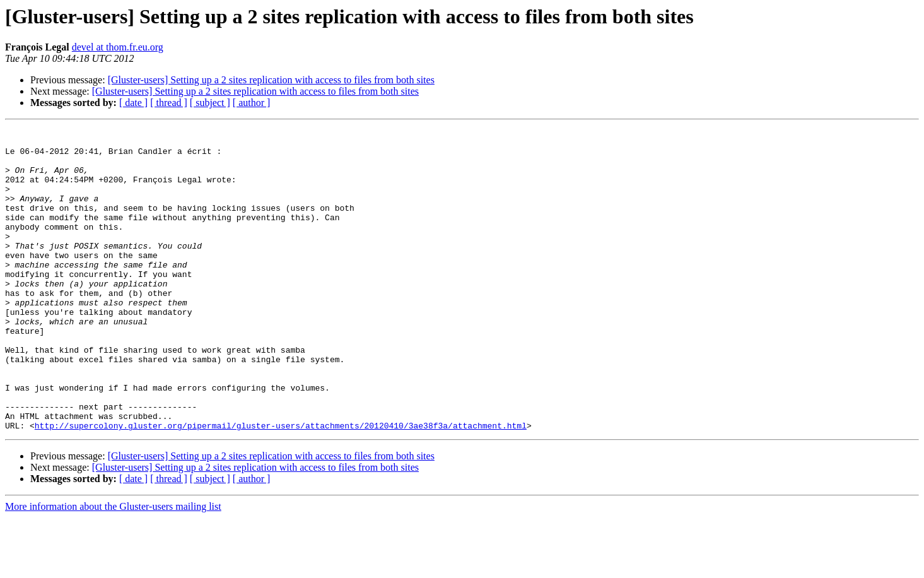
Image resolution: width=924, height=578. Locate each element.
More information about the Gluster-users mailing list (113, 567)
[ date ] (133, 103)
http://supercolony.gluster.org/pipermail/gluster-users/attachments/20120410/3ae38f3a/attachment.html (281, 486)
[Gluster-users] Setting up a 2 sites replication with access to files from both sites (271, 80)
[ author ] (252, 103)
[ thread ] (169, 103)
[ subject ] (210, 103)
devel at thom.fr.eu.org (118, 47)
